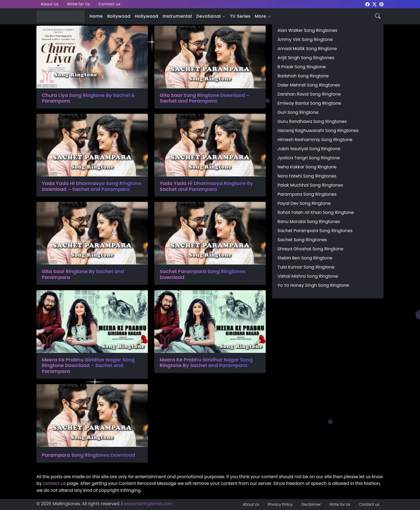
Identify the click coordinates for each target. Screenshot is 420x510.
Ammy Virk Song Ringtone (305, 39)
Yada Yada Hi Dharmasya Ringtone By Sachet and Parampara (206, 186)
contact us (54, 483)
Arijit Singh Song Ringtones (306, 58)
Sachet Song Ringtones (302, 240)
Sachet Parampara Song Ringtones (315, 231)
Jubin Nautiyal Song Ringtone (309, 149)
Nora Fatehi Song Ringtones (307, 176)
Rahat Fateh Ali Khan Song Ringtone (316, 212)
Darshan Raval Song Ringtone (309, 94)
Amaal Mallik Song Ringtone (307, 49)
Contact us (110, 4)
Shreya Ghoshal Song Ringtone (310, 249)
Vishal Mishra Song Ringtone (308, 276)
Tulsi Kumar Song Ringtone (306, 267)
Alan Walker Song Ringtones (307, 30)
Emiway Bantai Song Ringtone (309, 103)
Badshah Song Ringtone (303, 76)
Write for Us (78, 4)
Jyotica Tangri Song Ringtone (309, 158)
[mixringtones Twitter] (374, 4)
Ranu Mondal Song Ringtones (309, 222)
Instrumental (177, 16)
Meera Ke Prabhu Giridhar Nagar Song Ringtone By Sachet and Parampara (206, 363)
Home (96, 16)
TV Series (240, 16)
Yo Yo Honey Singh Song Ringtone (313, 285)
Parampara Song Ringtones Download (89, 455)
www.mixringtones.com (148, 504)
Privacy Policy (280, 504)
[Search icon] (378, 16)
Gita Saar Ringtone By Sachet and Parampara (83, 274)
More (260, 16)
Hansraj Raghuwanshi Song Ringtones (318, 131)
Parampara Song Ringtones (307, 194)
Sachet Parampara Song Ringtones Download (203, 274)
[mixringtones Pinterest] (381, 4)
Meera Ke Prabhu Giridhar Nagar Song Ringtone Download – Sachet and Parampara (88, 366)
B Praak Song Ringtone (301, 67)
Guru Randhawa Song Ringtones (312, 121)
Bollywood (119, 16)
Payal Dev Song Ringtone (304, 203)
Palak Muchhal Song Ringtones (310, 185)
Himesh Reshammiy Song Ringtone (315, 140)
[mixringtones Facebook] (367, 4)
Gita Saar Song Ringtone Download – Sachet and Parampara (205, 98)
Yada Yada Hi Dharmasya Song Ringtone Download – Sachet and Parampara (92, 186)
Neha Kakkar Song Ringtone (307, 167)
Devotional (209, 16)
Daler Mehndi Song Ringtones (309, 85)
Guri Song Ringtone (298, 112)
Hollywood (147, 16)
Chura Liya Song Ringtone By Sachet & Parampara (88, 98)
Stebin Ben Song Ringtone (305, 258)
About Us (50, 4)
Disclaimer (311, 504)
